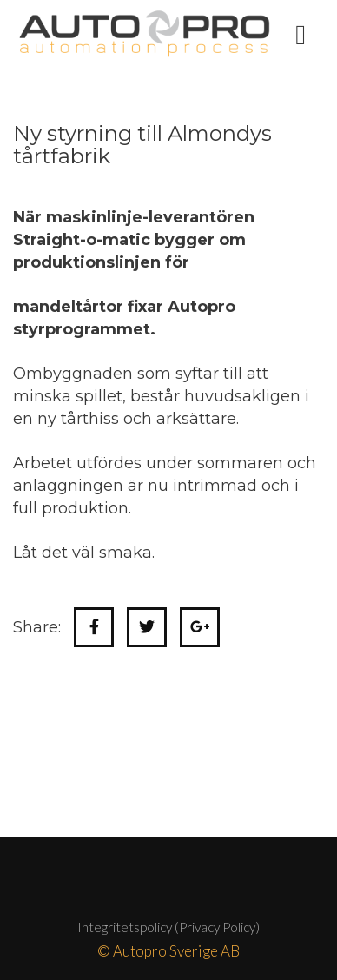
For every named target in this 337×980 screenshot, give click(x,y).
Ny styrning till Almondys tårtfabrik (142, 145)
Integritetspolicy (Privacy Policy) (168, 927)
